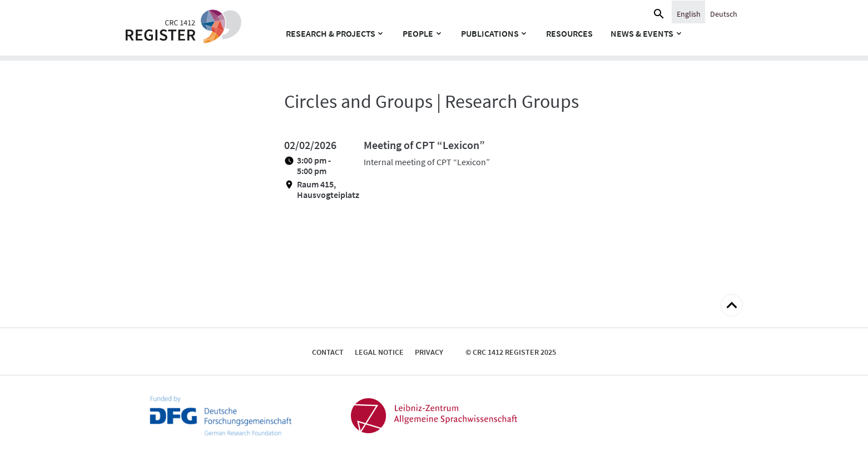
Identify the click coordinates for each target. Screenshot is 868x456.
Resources (569, 33)
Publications (490, 33)
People (418, 33)
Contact (328, 352)
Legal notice (379, 352)
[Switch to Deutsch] (724, 13)
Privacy (429, 352)
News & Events (642, 33)
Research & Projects (331, 33)
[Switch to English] (689, 13)
